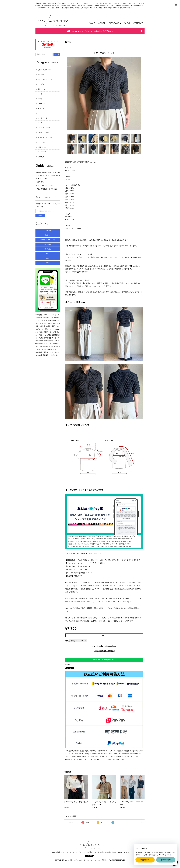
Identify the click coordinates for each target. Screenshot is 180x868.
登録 (40, 215)
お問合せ (41, 182)
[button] (115, 23)
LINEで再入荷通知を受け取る (104, 660)
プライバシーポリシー (45, 185)
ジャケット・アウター (46, 79)
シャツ (40, 94)
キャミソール (42, 118)
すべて (71, 822)
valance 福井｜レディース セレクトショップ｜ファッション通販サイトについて (48, 175)
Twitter (48, 235)
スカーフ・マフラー (45, 137)
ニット (40, 99)
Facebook (48, 245)
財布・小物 (42, 147)
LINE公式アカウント (48, 240)
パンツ (40, 113)
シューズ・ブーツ (44, 128)
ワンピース (42, 89)
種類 (67, 641)
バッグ (40, 123)
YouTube (48, 249)
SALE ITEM (42, 152)
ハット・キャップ (44, 132)
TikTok (48, 254)
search (57, 54)
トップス (41, 84)
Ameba (48, 263)
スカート (41, 108)
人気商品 (41, 75)
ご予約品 (41, 157)
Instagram (48, 231)
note (48, 258)
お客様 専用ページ (44, 70)
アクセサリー (42, 142)
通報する (68, 665)
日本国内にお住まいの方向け (104, 651)
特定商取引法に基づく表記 (47, 189)
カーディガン (42, 103)
